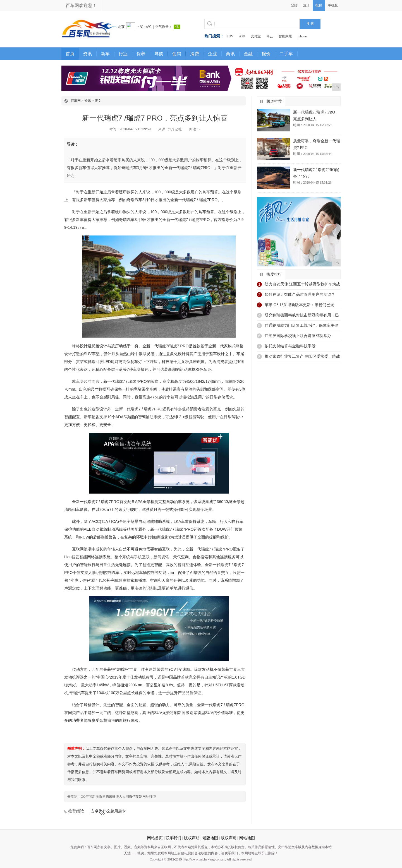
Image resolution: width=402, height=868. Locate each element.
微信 (132, 797)
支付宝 (256, 36)
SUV (230, 36)
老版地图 (210, 838)
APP (242, 36)
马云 (270, 36)
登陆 (294, 5)
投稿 (319, 5)
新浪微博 (99, 797)
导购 (159, 54)
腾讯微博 (112, 797)
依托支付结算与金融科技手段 (290, 346)
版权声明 (192, 838)
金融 (248, 54)
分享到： (74, 797)
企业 (212, 54)
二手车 (286, 54)
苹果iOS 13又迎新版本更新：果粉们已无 (299, 305)
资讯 (87, 54)
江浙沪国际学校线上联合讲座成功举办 (298, 336)
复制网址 (142, 797)
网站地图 (247, 838)
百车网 (76, 101)
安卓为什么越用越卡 (108, 811)
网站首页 (155, 838)
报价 (266, 54)
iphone (302, 36)
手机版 (333, 5)
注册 (307, 5)
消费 (195, 54)
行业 (123, 54)
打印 (152, 797)
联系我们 (173, 838)
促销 (177, 54)
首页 (70, 54)
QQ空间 (86, 797)
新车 (105, 54)
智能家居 (285, 36)
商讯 (230, 54)
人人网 (124, 797)
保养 (141, 54)
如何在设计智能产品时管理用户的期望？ (300, 294)
